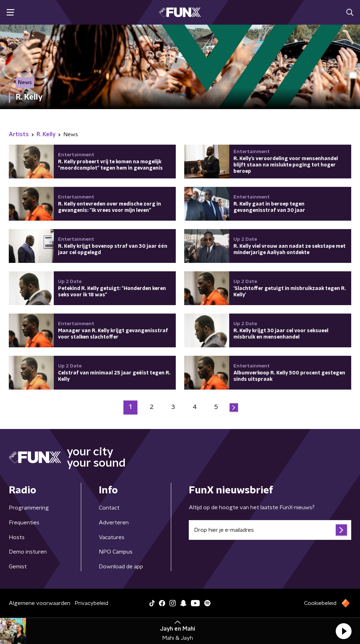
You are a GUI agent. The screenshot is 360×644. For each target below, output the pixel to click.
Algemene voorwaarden (40, 603)
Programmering (29, 508)
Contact (109, 508)
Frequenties (24, 523)
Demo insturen (28, 552)
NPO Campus (116, 552)
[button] (343, 631)
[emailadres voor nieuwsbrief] (270, 530)
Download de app (121, 567)
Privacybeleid (91, 603)
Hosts (17, 537)
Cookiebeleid (320, 603)
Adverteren (114, 523)
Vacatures (112, 537)
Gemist (18, 567)
